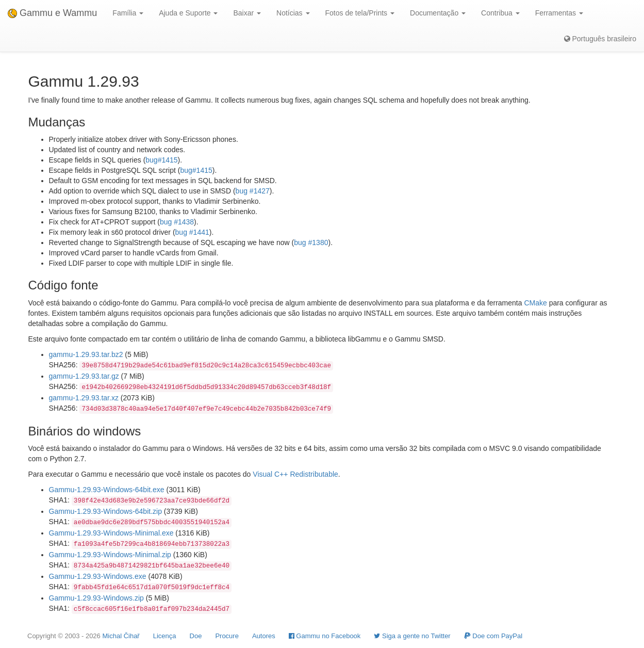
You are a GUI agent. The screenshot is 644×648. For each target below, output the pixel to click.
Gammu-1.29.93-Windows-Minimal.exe (111, 533)
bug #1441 (192, 232)
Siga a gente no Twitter (412, 636)
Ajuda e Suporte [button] (188, 13)
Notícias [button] (293, 13)
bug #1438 (177, 222)
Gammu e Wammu (52, 13)
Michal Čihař (121, 636)
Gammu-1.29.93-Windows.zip (96, 598)
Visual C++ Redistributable (295, 474)
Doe (196, 636)
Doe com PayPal (493, 636)
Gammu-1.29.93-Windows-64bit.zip (105, 511)
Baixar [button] (247, 13)
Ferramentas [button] (559, 13)
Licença (165, 636)
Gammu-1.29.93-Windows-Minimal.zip (110, 555)
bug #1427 (253, 191)
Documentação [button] (438, 13)
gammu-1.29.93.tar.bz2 (86, 354)
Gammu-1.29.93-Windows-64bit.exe (107, 490)
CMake (535, 303)
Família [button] (128, 13)
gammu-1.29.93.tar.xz (84, 398)
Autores (264, 636)
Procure (227, 636)
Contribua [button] (500, 13)
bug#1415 (161, 160)
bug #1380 (311, 242)
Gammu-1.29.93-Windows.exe (98, 576)
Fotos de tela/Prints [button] (360, 13)
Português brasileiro (600, 39)
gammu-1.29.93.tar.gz (84, 376)
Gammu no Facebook (325, 636)
